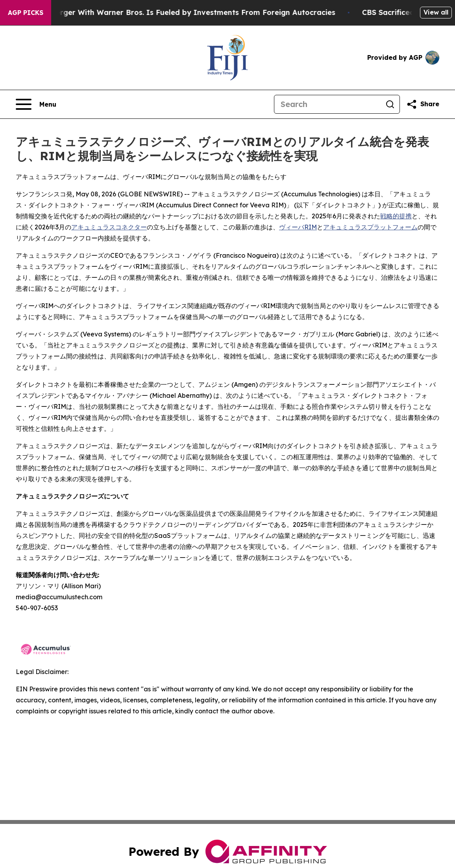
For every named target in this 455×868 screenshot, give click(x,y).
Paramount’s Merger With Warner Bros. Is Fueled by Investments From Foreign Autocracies (177, 12)
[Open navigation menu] (36, 104)
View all (436, 12)
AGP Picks (26, 13)
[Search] (327, 104)
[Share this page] (423, 104)
